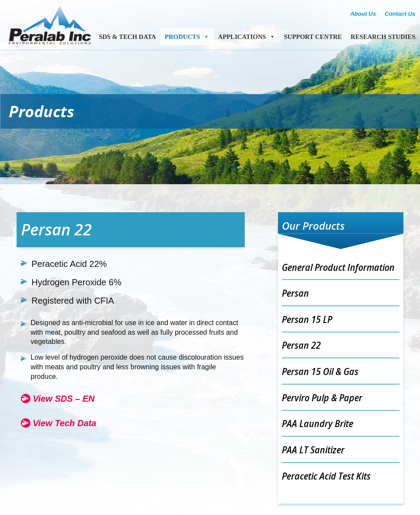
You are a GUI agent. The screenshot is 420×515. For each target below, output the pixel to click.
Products (187, 37)
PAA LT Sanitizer (313, 449)
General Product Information (338, 267)
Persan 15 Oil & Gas (320, 371)
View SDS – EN (64, 399)
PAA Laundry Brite (318, 423)
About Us (363, 14)
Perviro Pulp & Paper (322, 397)
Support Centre (313, 37)
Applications (247, 37)
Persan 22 (301, 345)
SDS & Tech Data (127, 37)
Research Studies (383, 37)
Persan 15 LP (307, 319)
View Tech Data (64, 423)
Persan (295, 293)
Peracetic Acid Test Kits (326, 476)
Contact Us (400, 14)
